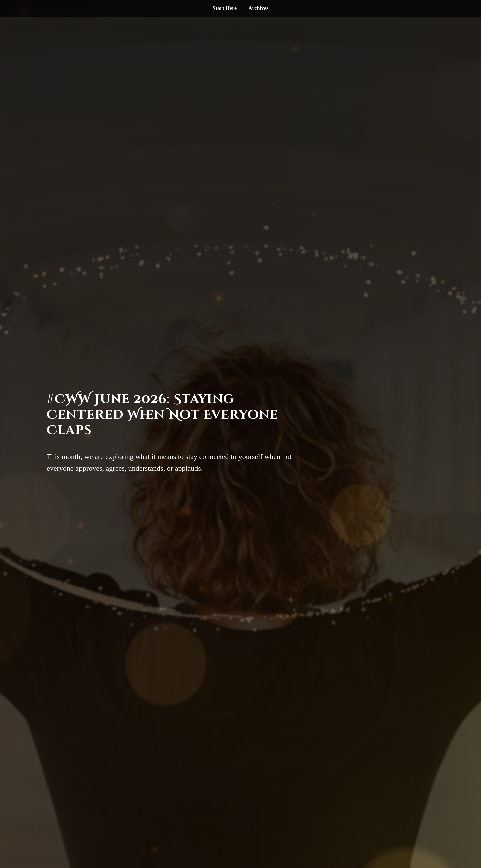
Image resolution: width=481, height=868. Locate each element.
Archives (258, 8)
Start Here (225, 8)
